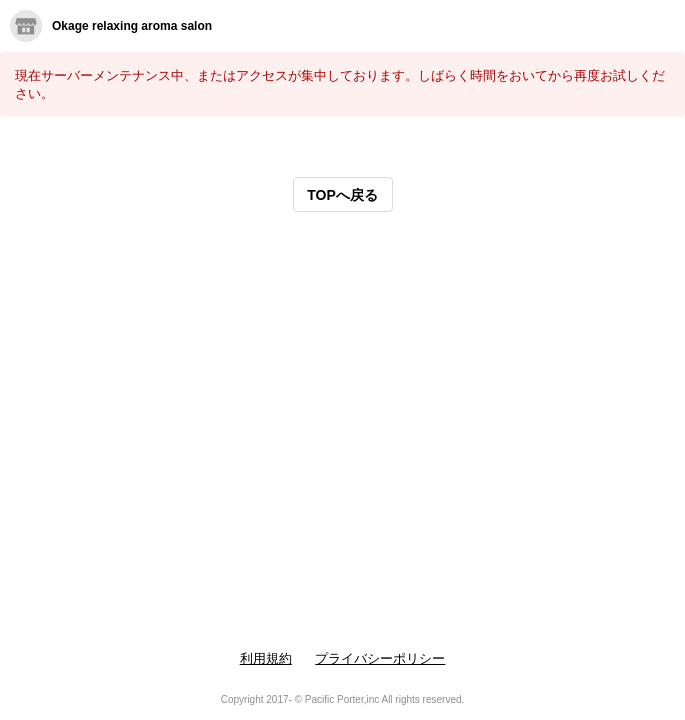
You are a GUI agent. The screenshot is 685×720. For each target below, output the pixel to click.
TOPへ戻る (342, 195)
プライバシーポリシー (380, 658)
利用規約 (266, 658)
